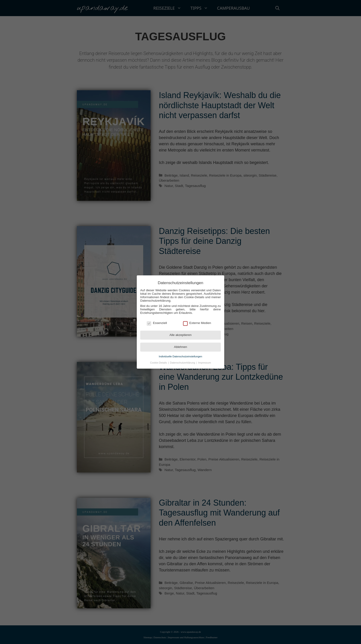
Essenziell (157, 323)
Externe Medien (197, 323)
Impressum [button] (205, 363)
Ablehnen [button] (180, 347)
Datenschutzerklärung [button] (183, 363)
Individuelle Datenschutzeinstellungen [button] (180, 356)
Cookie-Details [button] (159, 363)
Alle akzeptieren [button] (180, 335)
